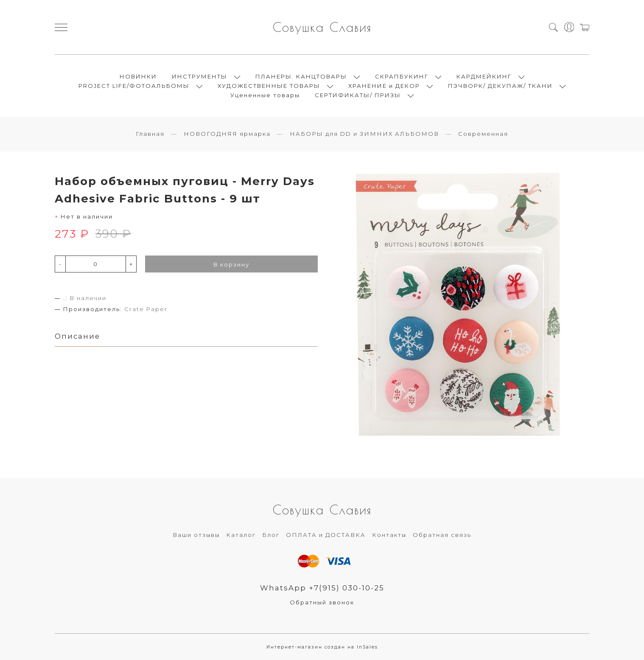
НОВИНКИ (138, 76)
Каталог (241, 535)
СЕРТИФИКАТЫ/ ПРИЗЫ (358, 95)
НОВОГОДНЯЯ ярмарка (227, 134)
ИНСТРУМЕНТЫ (200, 76)
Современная (483, 134)
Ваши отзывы (196, 535)
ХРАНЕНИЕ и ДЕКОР (384, 86)
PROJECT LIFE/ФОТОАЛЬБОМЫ (134, 86)
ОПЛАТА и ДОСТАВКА (326, 535)
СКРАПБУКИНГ (402, 76)
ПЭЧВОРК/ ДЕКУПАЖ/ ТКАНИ (500, 86)
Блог (271, 535)
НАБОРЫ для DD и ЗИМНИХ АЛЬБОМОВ (364, 134)
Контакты (389, 535)
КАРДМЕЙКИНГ (484, 76)
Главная (150, 134)
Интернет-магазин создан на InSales (322, 647)
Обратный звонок (322, 602)
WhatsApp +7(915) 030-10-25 (322, 588)
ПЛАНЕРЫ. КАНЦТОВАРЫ (301, 76)
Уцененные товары (265, 95)
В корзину (231, 264)
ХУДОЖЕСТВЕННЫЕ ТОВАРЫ (269, 86)
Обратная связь (442, 535)
